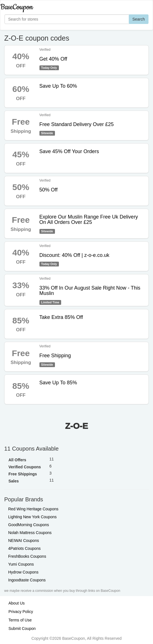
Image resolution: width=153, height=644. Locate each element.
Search (139, 19)
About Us (17, 603)
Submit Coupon (22, 628)
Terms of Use (20, 620)
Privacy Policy (21, 612)
